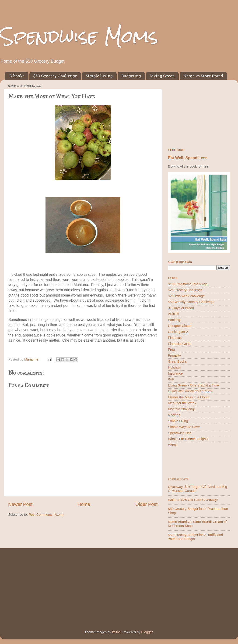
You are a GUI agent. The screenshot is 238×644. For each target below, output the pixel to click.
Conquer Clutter (180, 326)
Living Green (162, 76)
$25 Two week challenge (186, 296)
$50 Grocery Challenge (55, 76)
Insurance (175, 373)
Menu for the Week (182, 403)
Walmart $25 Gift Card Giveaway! (193, 500)
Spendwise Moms (79, 36)
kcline (116, 632)
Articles (173, 314)
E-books (17, 76)
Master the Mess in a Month (189, 397)
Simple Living (99, 76)
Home (84, 504)
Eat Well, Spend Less (188, 158)
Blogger (147, 632)
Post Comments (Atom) (46, 515)
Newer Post (20, 504)
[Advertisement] (199, 113)
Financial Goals (180, 344)
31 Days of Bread (181, 308)
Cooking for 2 (178, 332)
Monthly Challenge (182, 409)
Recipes (174, 415)
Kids (171, 379)
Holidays (174, 367)
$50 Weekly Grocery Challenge (191, 302)
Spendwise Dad (180, 433)
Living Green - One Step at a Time (193, 385)
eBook (173, 445)
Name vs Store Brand (203, 76)
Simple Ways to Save (184, 427)
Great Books (177, 361)
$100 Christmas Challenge (188, 284)
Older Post (146, 504)
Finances (175, 338)
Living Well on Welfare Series (190, 391)
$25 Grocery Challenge (185, 290)
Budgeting (131, 76)
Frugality (174, 355)
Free (171, 350)
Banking (174, 320)
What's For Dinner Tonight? (188, 439)
